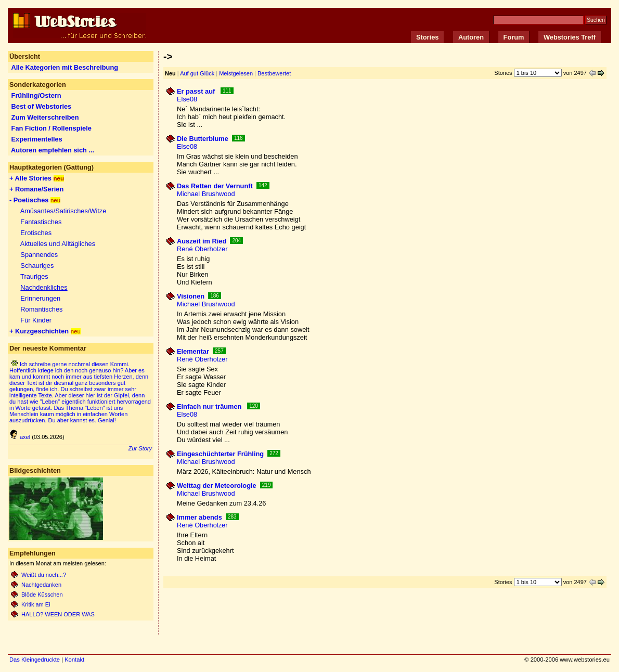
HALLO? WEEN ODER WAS (58, 614)
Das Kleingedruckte (35, 660)
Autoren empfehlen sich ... (53, 150)
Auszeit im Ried (202, 241)
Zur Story (140, 448)
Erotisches (36, 233)
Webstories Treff (570, 37)
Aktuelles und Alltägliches (58, 244)
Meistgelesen (236, 73)
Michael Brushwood (206, 194)
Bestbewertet (274, 73)
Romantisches (41, 309)
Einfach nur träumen (210, 406)
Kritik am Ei (36, 604)
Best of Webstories (42, 106)
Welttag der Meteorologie (217, 486)
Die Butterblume (203, 139)
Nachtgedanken (41, 585)
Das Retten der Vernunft (215, 186)
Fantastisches (41, 222)
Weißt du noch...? (44, 575)
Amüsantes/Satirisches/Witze (63, 211)
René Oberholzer (202, 249)
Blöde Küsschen (43, 595)
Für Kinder (36, 320)
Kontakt (74, 660)
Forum (514, 37)
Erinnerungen (40, 298)
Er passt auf (197, 91)
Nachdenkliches (44, 287)
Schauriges (37, 266)
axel (20, 437)
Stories (427, 37)
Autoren (471, 37)
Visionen (191, 296)
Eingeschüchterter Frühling (220, 454)
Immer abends (199, 517)
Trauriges (34, 276)
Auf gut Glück (197, 73)
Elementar (193, 351)
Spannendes (39, 255)
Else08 (187, 99)
